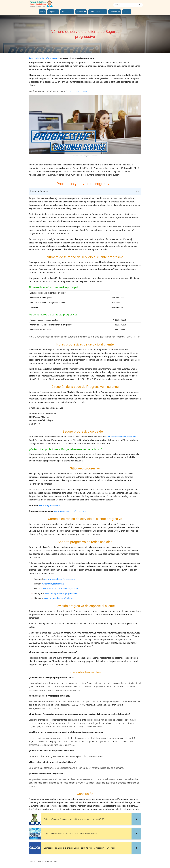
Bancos (80, 12)
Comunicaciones (96, 12)
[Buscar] (140, 5)
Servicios (114, 12)
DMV (126, 12)
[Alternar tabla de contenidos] (136, 191)
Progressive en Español (76, 91)
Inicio (42, 12)
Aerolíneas (66, 12)
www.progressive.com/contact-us (70, 511)
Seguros (52, 12)
